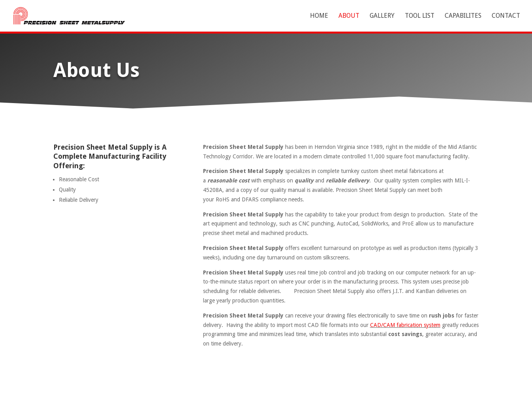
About (349, 16)
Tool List (420, 16)
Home (319, 16)
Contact (506, 16)
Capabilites (463, 16)
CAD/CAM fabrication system (405, 325)
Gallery (382, 16)
